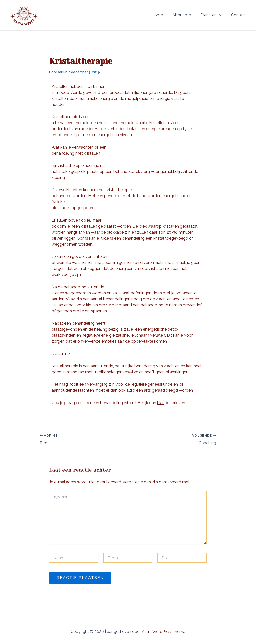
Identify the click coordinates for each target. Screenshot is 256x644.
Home (162, 15)
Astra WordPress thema (164, 631)
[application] (221, 15)
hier (160, 403)
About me (185, 15)
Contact (239, 15)
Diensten (213, 15)
